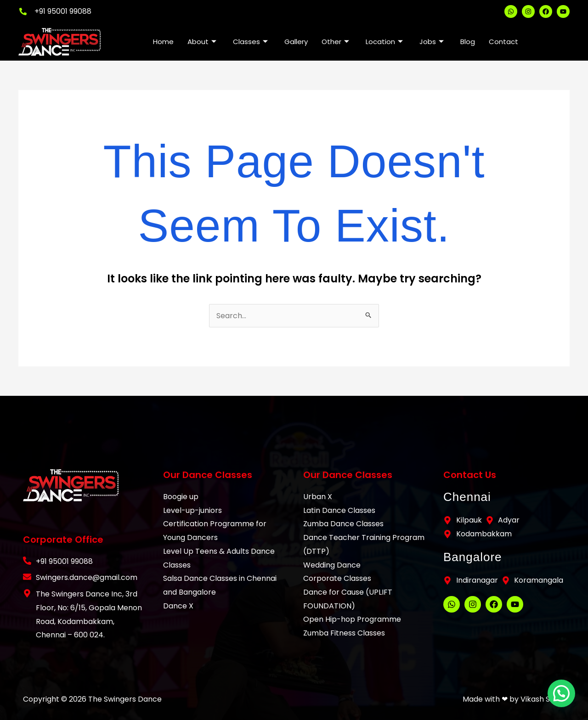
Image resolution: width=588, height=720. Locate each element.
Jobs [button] (432, 42)
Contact (503, 42)
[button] (563, 696)
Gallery (296, 42)
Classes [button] (250, 42)
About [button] (202, 42)
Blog (468, 42)
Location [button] (384, 42)
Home (163, 42)
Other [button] (335, 42)
